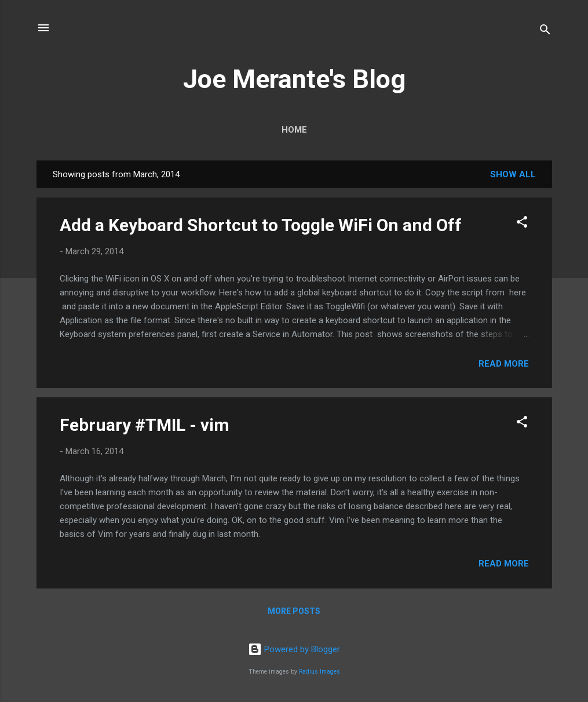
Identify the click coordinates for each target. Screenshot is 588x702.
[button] (522, 224)
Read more (504, 364)
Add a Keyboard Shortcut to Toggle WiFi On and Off (261, 225)
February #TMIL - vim (145, 425)
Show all (513, 174)
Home (294, 130)
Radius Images (319, 672)
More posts (294, 611)
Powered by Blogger (294, 649)
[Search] (545, 32)
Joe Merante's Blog (294, 79)
